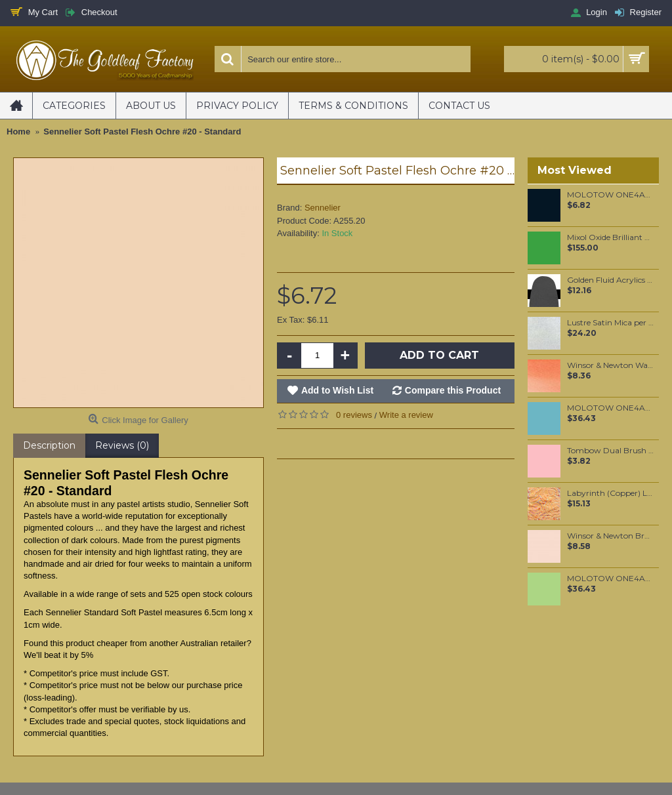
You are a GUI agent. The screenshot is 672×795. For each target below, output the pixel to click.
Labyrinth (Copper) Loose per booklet (611, 493)
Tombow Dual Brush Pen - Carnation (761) (611, 451)
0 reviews (354, 415)
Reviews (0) (122, 445)
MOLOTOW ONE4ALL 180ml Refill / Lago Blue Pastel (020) (611, 408)
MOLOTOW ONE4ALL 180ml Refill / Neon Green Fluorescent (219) (611, 579)
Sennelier (323, 208)
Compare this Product (453, 390)
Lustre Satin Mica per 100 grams (611, 323)
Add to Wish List (337, 390)
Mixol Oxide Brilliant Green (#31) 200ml (611, 237)
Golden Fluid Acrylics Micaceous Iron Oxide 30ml (611, 280)
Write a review (406, 415)
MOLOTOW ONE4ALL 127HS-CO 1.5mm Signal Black (611, 195)
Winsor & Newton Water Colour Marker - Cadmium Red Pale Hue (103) (611, 365)
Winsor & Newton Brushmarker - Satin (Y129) (611, 536)
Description (49, 445)
